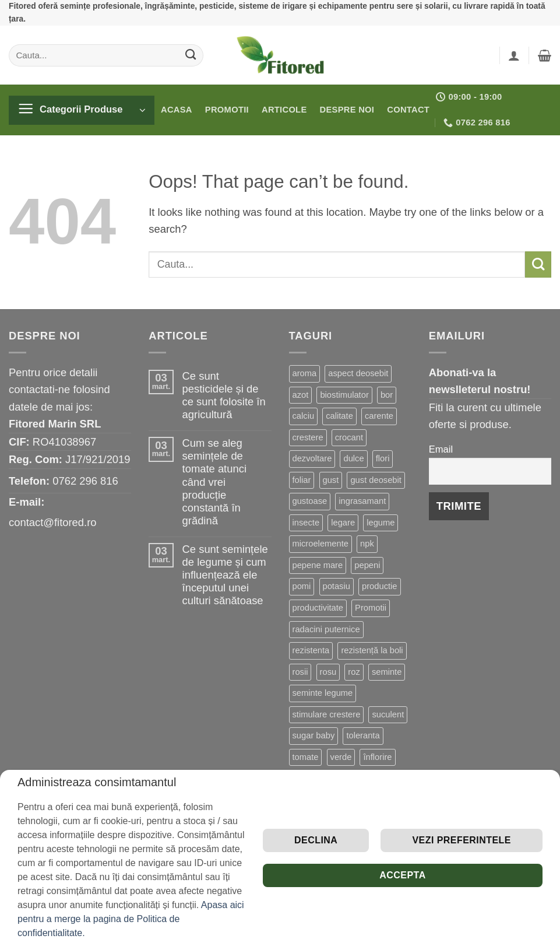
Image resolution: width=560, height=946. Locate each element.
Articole (284, 110)
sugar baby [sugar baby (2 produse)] (314, 735)
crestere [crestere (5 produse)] (308, 437)
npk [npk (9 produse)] (367, 544)
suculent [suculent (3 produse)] (388, 714)
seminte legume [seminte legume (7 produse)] (323, 693)
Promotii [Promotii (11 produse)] (371, 608)
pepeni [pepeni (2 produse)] (367, 565)
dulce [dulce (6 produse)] (353, 458)
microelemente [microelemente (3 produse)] (320, 544)
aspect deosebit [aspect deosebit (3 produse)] (358, 373)
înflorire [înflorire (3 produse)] (377, 757)
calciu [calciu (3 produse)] (304, 416)
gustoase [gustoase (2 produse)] (310, 501)
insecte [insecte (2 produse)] (306, 523)
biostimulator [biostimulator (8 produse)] (344, 395)
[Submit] (191, 55)
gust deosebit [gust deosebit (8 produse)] (376, 480)
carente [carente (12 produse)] (379, 416)
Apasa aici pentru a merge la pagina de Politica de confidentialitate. (131, 919)
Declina (316, 840)
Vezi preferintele (462, 840)
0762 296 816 (85, 481)
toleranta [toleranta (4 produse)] (363, 735)
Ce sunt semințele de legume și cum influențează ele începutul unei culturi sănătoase (225, 575)
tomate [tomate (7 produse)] (306, 757)
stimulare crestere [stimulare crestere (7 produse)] (327, 714)
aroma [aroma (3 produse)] (305, 373)
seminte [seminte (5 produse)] (387, 672)
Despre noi (347, 110)
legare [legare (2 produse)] (343, 523)
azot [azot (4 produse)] (301, 395)
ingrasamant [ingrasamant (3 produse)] (362, 501)
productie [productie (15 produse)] (380, 586)
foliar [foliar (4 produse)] (302, 480)
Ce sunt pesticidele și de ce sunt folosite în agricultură (224, 395)
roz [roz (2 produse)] (354, 672)
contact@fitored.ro (53, 522)
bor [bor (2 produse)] (387, 395)
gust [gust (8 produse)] (331, 480)
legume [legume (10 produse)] (381, 523)
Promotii (227, 110)
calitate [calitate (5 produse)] (339, 416)
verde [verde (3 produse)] (341, 757)
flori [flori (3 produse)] (383, 458)
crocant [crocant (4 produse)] (349, 437)
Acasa (177, 110)
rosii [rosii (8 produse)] (300, 672)
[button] (514, 55)
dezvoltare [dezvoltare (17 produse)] (312, 458)
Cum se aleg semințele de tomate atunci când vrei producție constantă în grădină (214, 481)
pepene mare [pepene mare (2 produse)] (318, 565)
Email (441, 449)
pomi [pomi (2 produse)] (302, 586)
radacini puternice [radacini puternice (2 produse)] (326, 629)
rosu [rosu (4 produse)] (328, 672)
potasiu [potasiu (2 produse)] (337, 586)
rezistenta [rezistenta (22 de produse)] (311, 650)
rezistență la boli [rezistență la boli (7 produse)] (372, 650)
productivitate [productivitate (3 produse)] (318, 608)
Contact (408, 110)
